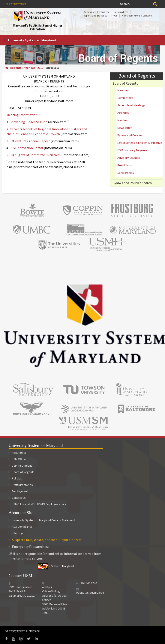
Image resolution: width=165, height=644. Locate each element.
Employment (18, 491)
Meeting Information (22, 115)
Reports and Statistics (95, 16)
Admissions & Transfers (96, 12)
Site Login (18, 533)
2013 (40, 68)
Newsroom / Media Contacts (137, 16)
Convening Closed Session (28, 122)
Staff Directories (21, 485)
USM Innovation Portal (26, 148)
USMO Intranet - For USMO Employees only (37, 504)
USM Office (17, 459)
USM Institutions (20, 466)
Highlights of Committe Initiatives (35, 155)
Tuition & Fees (121, 12)
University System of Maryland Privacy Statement (43, 520)
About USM (17, 453)
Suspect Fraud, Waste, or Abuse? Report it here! (46, 540)
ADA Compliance (22, 527)
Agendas (29, 68)
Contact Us (17, 498)
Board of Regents (125, 84)
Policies (15, 479)
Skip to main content (16, 4)
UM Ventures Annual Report (30, 141)
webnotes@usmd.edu (90, 593)
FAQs (114, 16)
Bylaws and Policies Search (132, 183)
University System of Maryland (32, 40)
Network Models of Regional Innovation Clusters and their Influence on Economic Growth (47, 132)
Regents (16, 68)
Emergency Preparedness (31, 547)
